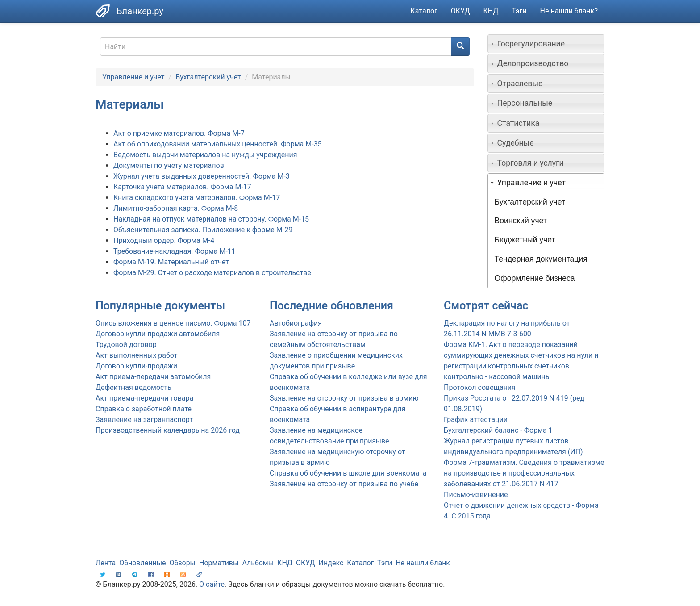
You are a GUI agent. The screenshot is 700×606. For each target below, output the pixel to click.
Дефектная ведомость (133, 387)
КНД (491, 11)
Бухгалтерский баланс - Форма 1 (498, 430)
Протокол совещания (480, 387)
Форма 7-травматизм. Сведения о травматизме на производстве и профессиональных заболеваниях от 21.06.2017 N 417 (524, 473)
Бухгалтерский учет (208, 77)
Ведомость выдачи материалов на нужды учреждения (205, 155)
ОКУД (460, 11)
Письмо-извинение (476, 495)
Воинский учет (521, 221)
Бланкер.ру (140, 11)
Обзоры (183, 563)
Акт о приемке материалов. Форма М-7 (179, 133)
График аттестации (476, 420)
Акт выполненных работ (136, 355)
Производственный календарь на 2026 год (168, 430)
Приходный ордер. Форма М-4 (164, 240)
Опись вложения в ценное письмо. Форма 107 (173, 323)
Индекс (331, 563)
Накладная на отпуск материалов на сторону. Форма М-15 (211, 219)
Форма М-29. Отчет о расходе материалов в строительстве (212, 273)
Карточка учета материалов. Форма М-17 (182, 187)
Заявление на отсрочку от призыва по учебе (344, 484)
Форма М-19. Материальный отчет (171, 262)
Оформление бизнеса (535, 278)
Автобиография (296, 323)
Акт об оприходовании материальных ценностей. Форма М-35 (218, 144)
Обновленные (142, 563)
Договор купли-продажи (136, 366)
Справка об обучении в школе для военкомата (348, 473)
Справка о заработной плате (144, 409)
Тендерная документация (541, 259)
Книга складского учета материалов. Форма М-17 (197, 198)
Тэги (519, 11)
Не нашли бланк (423, 563)
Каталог (424, 11)
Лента (106, 563)
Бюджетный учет (525, 240)
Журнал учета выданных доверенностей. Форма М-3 (202, 176)
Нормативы (219, 563)
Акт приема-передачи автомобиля (153, 377)
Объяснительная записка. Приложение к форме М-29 (203, 230)
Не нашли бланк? (569, 11)
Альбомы (258, 563)
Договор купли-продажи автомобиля (158, 334)
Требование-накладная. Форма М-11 (175, 251)
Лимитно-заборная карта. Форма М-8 (176, 208)
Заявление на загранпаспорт (144, 420)
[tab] (546, 44)
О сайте (212, 584)
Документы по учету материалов (169, 165)
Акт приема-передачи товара (144, 398)
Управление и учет (133, 77)
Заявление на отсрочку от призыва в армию (344, 398)
